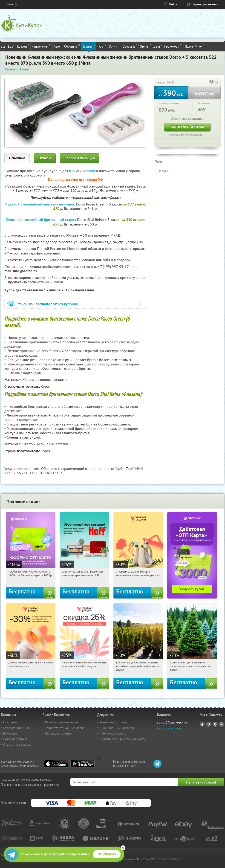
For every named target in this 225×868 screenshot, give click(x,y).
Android (89, 171)
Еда (11, 46)
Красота (23, 46)
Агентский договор (113, 722)
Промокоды (173, 46)
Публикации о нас (16, 728)
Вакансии (10, 733)
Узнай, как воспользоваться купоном (48, 304)
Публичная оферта (113, 733)
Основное (17, 158)
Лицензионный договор (117, 728)
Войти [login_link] (173, 4)
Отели (145, 46)
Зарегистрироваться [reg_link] (205, 4)
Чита (10, 4)
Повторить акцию (187, 127)
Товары (89, 46)
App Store (56, 764)
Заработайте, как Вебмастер (65, 728)
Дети (158, 46)
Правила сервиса (15, 739)
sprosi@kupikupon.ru (173, 722)
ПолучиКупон (195, 46)
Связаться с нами (169, 728)
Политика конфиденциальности (123, 739)
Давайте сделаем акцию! (63, 722)
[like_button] (212, 83)
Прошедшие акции (58, 733)
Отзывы (45, 158)
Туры (102, 46)
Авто (58, 46)
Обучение (72, 46)
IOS (72, 171)
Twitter (215, 724)
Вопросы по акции (80, 158)
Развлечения (42, 46)
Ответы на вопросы (17, 744)
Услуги (115, 46)
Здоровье (130, 46)
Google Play (82, 764)
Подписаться (107, 854)
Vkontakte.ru (209, 724)
